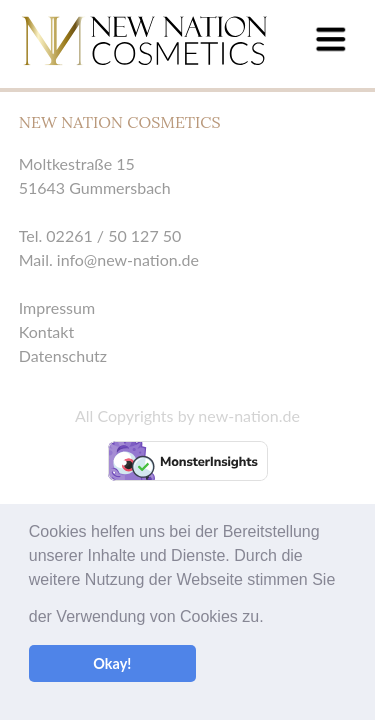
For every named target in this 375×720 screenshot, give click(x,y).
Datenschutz (63, 355)
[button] (271, 595)
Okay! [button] (112, 663)
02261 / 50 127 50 (113, 235)
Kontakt (46, 331)
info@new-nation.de (128, 259)
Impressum (57, 307)
